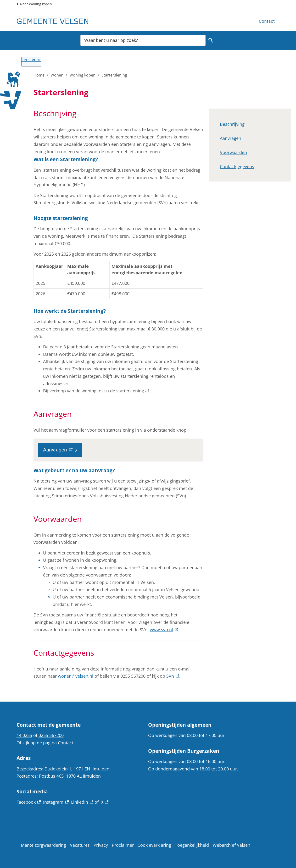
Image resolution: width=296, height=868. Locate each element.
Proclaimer (123, 845)
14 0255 (24, 735)
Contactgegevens (237, 166)
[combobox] (143, 40)
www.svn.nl (164, 630)
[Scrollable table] (118, 280)
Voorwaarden (233, 152)
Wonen (57, 75)
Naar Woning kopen (36, 4)
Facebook (29, 802)
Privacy (101, 845)
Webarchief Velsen (232, 845)
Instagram (56, 802)
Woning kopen (82, 75)
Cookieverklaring (154, 845)
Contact (267, 21)
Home (39, 75)
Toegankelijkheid (192, 845)
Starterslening (114, 75)
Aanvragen (231, 138)
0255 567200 (51, 735)
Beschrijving (232, 124)
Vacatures (80, 845)
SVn (173, 676)
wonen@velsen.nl (76, 676)
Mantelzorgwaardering (43, 845)
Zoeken (210, 40)
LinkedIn (82, 802)
